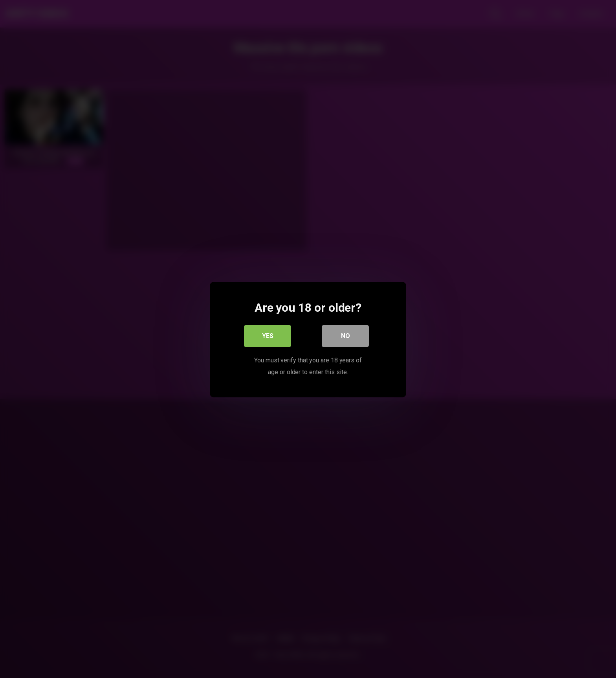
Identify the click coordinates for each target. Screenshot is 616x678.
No (346, 335)
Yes (268, 335)
